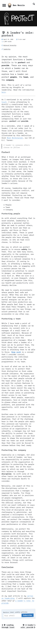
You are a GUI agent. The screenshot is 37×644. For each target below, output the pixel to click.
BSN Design (28, 642)
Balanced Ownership (10, 45)
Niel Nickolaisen (15, 138)
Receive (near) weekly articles (15, 612)
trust (4, 102)
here (4, 92)
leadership (7, 49)
